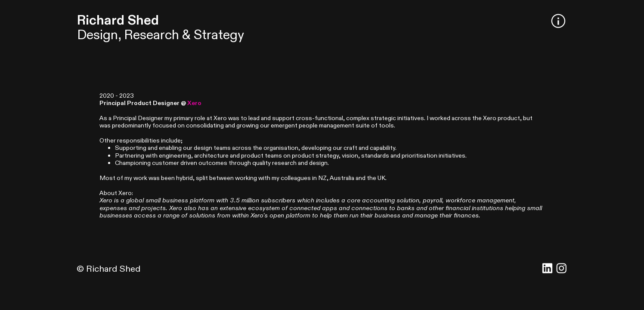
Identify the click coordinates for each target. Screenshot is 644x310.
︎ (558, 22)
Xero (194, 103)
